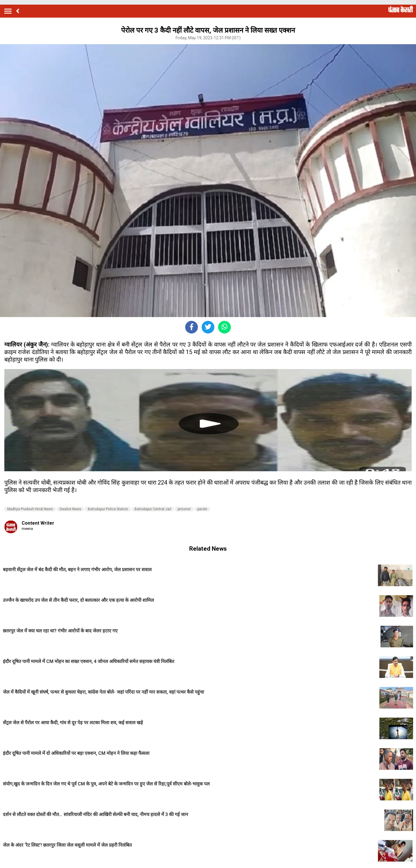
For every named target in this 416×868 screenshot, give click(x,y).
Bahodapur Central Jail (153, 509)
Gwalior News (70, 509)
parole (202, 509)
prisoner (184, 509)
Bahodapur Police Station (108, 509)
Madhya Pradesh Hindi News (30, 509)
